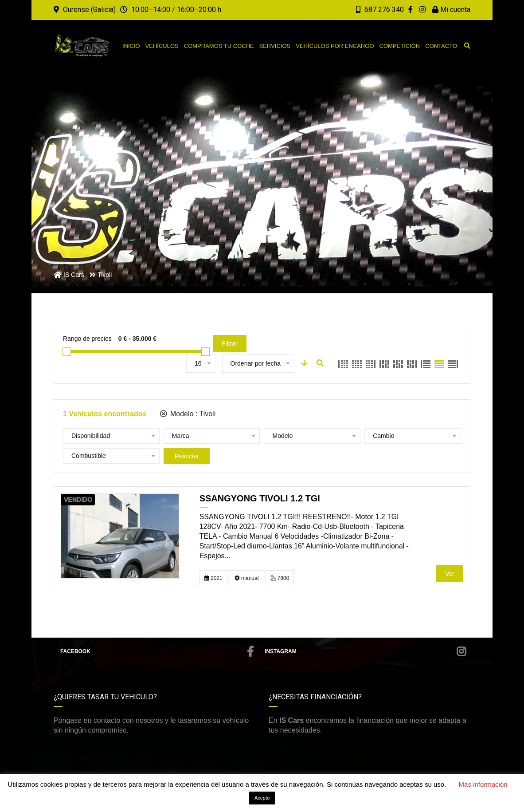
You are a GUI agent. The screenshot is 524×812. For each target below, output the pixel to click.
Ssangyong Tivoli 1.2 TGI (260, 498)
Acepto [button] (262, 798)
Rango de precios (87, 339)
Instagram (365, 651)
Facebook (157, 651)
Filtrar (230, 343)
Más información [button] (483, 784)
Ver (450, 574)
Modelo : (188, 414)
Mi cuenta (451, 10)
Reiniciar (187, 456)
